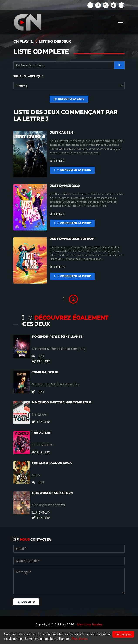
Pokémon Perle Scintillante (57, 337)
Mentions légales (90, 624)
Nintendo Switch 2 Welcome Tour (62, 402)
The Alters (41, 433)
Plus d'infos (80, 639)
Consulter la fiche (72, 170)
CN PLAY (21, 41)
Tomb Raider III (45, 372)
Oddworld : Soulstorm (53, 493)
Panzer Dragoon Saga (52, 463)
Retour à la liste (69, 99)
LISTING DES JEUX (55, 41)
